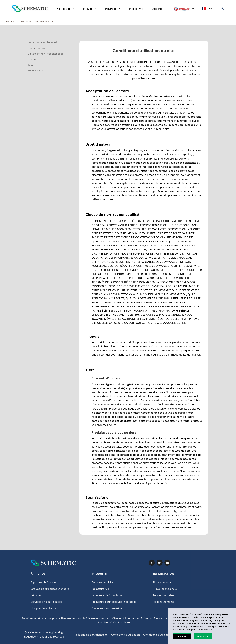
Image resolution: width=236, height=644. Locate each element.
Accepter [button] (203, 636)
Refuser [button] (182, 636)
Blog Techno (136, 9)
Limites (32, 59)
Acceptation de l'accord (42, 43)
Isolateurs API (100, 591)
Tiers (31, 65)
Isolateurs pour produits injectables (114, 604)
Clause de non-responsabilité (46, 54)
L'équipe (36, 597)
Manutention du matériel (107, 610)
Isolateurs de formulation (108, 597)
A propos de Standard (45, 584)
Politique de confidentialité (91, 636)
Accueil (10, 21)
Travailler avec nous (165, 591)
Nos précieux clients (43, 610)
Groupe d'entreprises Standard (50, 591)
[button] (65, 9)
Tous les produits (103, 584)
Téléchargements (164, 604)
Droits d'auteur (37, 48)
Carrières (157, 9)
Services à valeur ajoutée (46, 604)
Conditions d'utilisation (125, 636)
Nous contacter (163, 584)
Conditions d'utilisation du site (37, 21)
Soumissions (35, 71)
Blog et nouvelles (164, 597)
